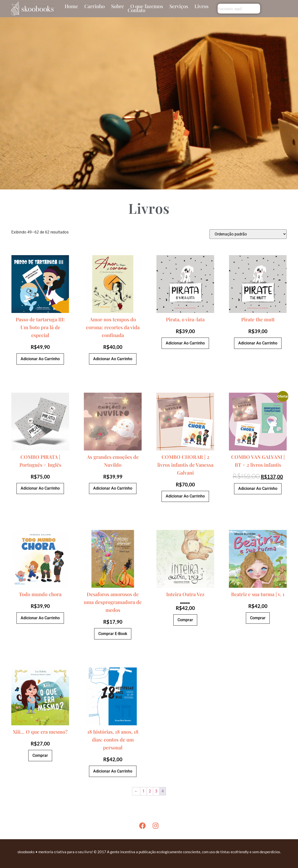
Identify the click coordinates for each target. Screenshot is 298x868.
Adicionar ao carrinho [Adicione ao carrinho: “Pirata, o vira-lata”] (185, 343)
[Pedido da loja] (248, 234)
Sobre (118, 6)
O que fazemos (147, 6)
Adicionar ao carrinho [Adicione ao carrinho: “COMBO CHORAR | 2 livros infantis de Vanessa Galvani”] (185, 496)
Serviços (179, 6)
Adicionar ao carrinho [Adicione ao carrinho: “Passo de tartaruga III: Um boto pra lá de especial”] (40, 359)
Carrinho (95, 6)
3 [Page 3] (156, 791)
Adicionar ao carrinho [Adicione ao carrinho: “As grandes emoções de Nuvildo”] (113, 488)
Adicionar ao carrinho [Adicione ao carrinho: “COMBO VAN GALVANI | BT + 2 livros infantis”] (258, 488)
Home (71, 6)
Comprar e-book (113, 634)
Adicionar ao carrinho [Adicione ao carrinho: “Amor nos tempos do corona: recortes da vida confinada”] (113, 359)
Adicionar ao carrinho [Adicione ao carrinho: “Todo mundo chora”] (40, 618)
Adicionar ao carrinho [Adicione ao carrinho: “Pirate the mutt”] (258, 343)
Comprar (185, 620)
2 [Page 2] (150, 791)
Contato (136, 10)
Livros (201, 6)
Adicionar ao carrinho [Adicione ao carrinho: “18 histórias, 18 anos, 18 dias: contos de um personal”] (113, 771)
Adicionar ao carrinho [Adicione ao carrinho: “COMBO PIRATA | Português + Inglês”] (40, 488)
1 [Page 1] (143, 791)
